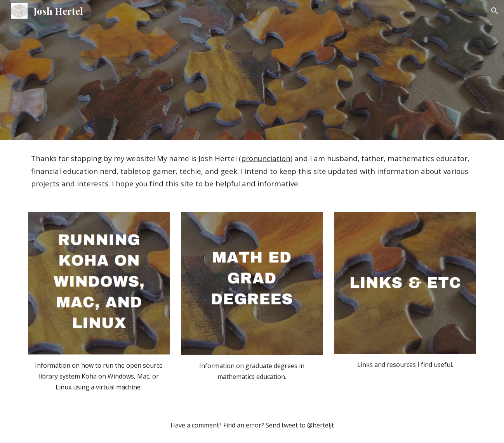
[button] (495, 11)
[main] (252, 171)
